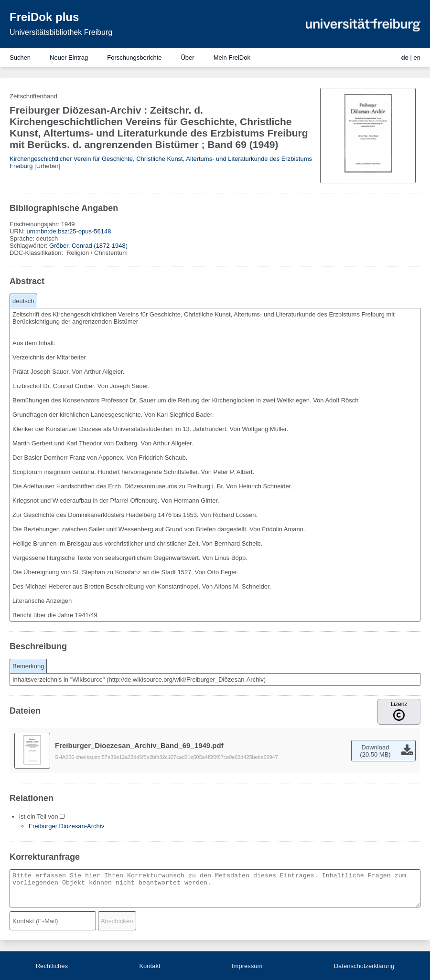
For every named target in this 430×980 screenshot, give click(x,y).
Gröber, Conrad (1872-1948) (88, 246)
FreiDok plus (44, 17)
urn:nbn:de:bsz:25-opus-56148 (69, 231)
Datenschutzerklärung (364, 966)
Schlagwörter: (29, 246)
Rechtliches (52, 966)
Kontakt (150, 966)
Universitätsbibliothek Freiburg (61, 32)
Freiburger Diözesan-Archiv (66, 826)
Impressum (247, 966)
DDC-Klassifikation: (37, 253)
